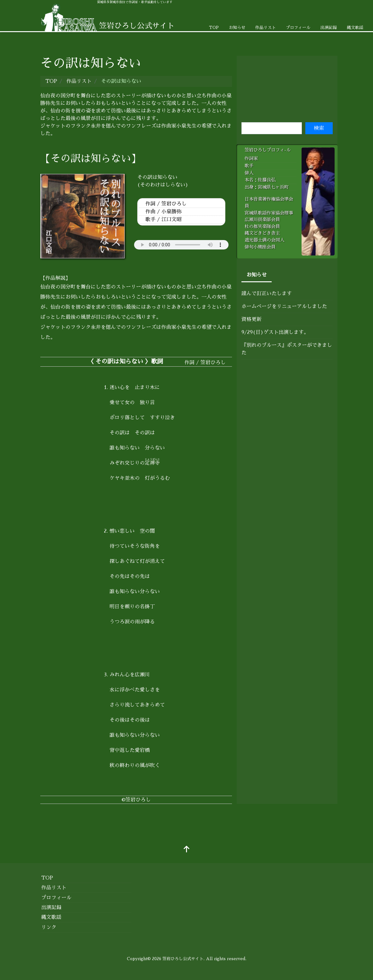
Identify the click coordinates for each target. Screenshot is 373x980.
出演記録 (329, 28)
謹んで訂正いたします (267, 294)
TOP (214, 28)
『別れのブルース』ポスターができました (287, 349)
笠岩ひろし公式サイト (183, 959)
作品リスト (266, 28)
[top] (187, 850)
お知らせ (237, 28)
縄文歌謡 (355, 28)
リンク (49, 927)
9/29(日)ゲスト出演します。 (275, 332)
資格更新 (251, 319)
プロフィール (298, 28)
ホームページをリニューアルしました (284, 307)
